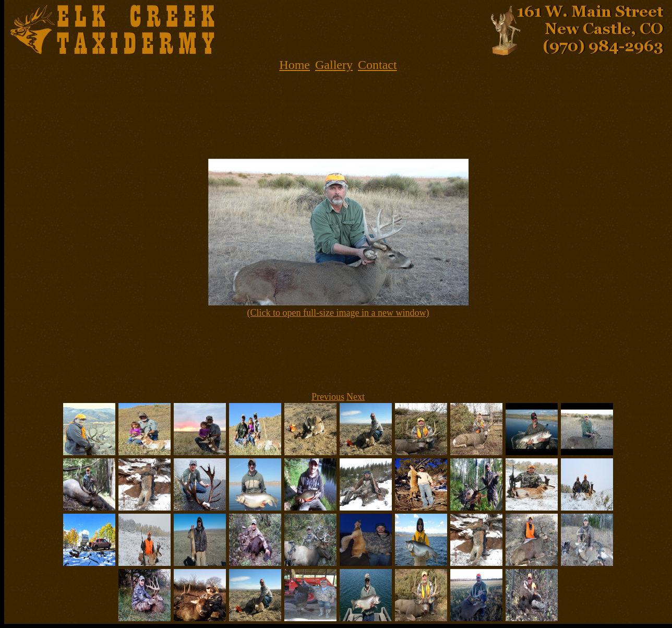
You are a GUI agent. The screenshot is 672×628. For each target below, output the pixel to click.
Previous (328, 397)
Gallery (334, 65)
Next (356, 397)
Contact (377, 65)
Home (295, 65)
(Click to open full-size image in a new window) (338, 313)
